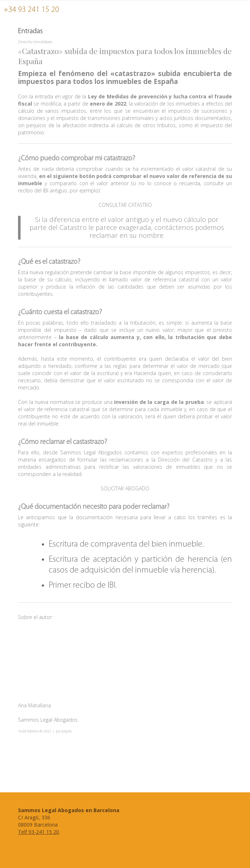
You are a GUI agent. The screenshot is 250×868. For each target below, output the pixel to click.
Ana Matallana (34, 705)
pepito (67, 732)
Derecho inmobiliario (35, 42)
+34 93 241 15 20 (31, 10)
